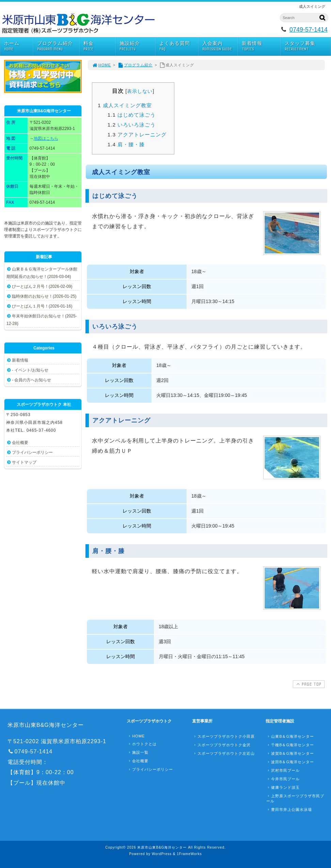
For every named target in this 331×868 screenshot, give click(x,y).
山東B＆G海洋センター (290, 736)
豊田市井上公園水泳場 (289, 809)
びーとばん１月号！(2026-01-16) (42, 306)
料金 (100, 46)
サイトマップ (24, 462)
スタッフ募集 (308, 46)
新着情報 (261, 46)
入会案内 (220, 46)
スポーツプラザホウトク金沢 (222, 745)
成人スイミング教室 (125, 105)
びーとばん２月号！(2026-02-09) (42, 286)
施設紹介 (137, 46)
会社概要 (20, 443)
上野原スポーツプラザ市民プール (295, 798)
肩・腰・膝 (126, 144)
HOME (101, 65)
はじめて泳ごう (132, 115)
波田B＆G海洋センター (290, 762)
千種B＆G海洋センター (290, 745)
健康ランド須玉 (283, 787)
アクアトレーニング (137, 135)
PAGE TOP (308, 684)
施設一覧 (138, 752)
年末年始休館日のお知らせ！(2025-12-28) (42, 320)
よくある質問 (179, 46)
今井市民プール (283, 779)
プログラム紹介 (58, 46)
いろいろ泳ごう (132, 125)
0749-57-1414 (309, 30)
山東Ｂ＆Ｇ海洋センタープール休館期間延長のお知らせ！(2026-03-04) (42, 273)
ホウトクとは (142, 744)
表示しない (140, 91)
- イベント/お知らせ (30, 370)
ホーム (19, 46)
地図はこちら (46, 138)
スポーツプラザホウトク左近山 (224, 753)
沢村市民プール (283, 770)
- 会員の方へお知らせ (31, 380)
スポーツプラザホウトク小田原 (224, 736)
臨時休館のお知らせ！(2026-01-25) (44, 296)
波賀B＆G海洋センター (290, 753)
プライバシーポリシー (32, 452)
